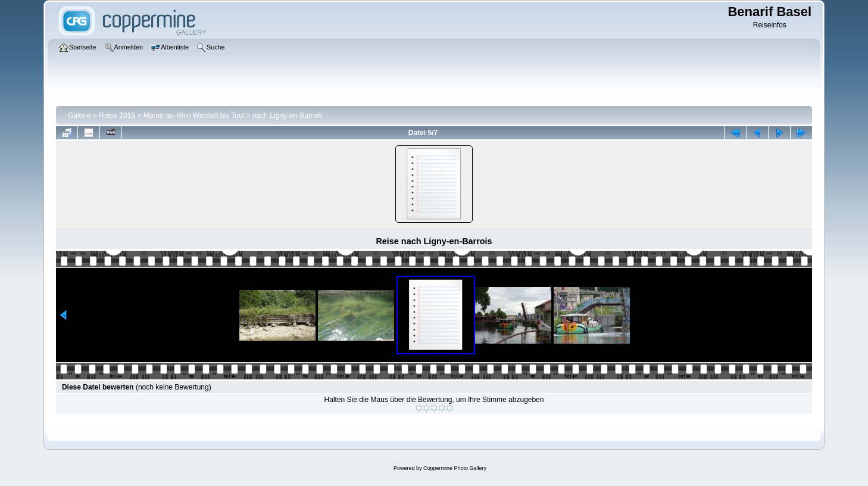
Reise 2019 (117, 116)
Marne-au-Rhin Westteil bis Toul (194, 116)
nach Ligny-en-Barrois (287, 116)
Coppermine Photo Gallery (455, 468)
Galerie (79, 116)
